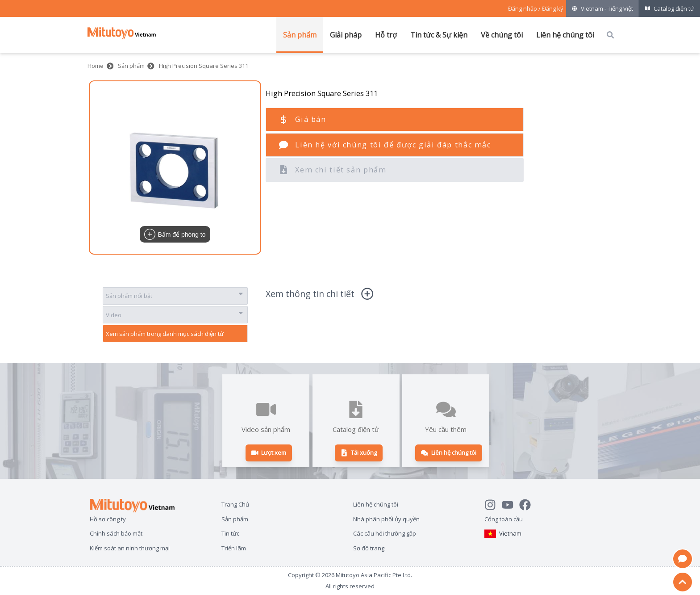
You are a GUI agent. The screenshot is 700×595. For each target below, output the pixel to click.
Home (96, 66)
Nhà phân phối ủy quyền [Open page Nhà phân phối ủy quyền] (386, 519)
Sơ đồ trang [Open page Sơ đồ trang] (369, 548)
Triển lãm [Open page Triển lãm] (234, 548)
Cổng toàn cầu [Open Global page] (504, 519)
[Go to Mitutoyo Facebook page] (528, 503)
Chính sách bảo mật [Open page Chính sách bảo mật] (116, 533)
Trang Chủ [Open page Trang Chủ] (235, 504)
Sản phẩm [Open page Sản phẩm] (235, 519)
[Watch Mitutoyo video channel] (510, 503)
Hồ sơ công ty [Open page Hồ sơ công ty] (108, 519)
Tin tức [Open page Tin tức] (230, 533)
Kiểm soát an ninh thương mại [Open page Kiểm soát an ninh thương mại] (130, 548)
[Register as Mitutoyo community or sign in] (536, 9)
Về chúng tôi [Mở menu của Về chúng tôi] (502, 35)
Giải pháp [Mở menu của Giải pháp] (346, 35)
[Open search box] (610, 35)
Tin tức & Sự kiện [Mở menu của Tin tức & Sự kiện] (439, 35)
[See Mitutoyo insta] (493, 503)
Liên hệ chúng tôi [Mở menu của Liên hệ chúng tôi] (565, 35)
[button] (175, 168)
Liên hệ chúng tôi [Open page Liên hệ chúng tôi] (376, 504)
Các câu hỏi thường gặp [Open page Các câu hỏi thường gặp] (385, 533)
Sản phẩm (131, 66)
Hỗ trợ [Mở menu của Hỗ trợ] (386, 35)
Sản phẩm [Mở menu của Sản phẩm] (300, 35)
